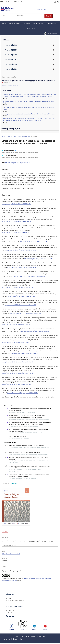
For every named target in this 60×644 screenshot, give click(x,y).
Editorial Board (31, 28)
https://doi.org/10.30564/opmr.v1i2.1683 (18, 163)
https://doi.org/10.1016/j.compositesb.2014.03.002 (17, 362)
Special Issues (52, 23)
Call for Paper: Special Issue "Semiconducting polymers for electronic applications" (29, 81)
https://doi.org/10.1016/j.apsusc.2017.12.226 (16, 342)
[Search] (23, 16)
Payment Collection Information (17, 601)
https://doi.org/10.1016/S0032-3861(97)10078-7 (16, 384)
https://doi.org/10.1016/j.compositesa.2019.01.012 (17, 373)
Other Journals (12, 613)
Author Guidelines (39, 23)
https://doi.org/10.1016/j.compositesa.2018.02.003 (30, 276)
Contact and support (13, 603)
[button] (49, 16)
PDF (6, 531)
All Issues (27, 23)
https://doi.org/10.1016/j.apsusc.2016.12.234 (38, 259)
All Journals (11, 610)
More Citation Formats (9, 545)
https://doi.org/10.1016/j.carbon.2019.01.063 (21, 296)
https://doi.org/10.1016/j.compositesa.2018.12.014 (26, 314)
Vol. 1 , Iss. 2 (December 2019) (22, 137)
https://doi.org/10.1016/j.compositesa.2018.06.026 (23, 267)
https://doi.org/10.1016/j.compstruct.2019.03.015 (22, 393)
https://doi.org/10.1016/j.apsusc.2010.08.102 (16, 232)
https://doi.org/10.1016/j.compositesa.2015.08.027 (20, 305)
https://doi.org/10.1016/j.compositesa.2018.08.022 (17, 287)
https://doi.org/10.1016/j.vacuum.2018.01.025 (24, 353)
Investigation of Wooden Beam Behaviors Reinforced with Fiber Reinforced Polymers (29, 114)
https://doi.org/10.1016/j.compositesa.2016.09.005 (20, 250)
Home (4, 23)
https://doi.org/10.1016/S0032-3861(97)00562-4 (16, 204)
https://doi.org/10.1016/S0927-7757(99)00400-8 (16, 221)
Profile (10, 598)
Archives (10, 137)
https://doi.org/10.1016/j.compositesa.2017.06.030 (17, 325)
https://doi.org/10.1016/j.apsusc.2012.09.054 (33, 241)
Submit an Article (52, 33)
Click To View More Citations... (17, 436)
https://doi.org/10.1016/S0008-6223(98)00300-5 (34, 331)
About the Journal (15, 23)
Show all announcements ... (11, 86)
